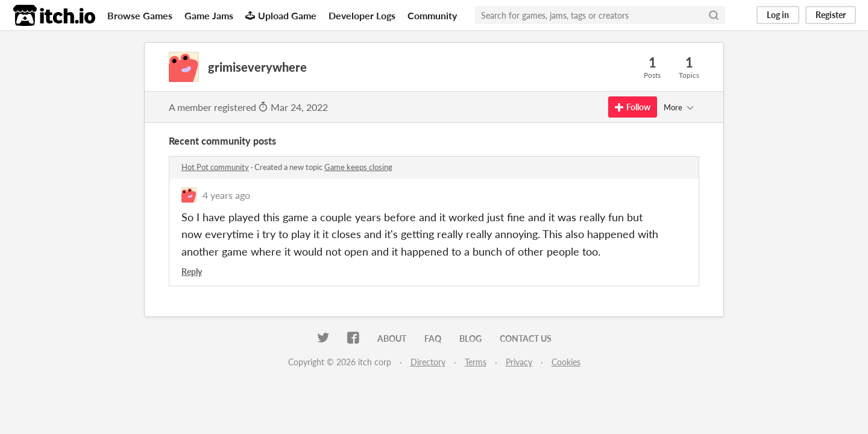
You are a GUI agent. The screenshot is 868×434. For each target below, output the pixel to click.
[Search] (714, 15)
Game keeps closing (358, 167)
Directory (428, 362)
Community (432, 15)
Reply (192, 272)
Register (831, 15)
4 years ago (226, 195)
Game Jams (209, 15)
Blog (470, 338)
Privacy (519, 362)
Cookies (566, 362)
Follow (633, 107)
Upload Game (281, 15)
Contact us (526, 338)
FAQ (433, 338)
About (392, 338)
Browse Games (140, 15)
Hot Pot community (215, 167)
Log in (778, 15)
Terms (476, 362)
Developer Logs (362, 15)
